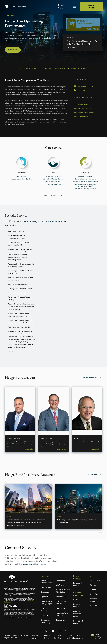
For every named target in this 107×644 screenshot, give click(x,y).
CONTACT (83, 68)
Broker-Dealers (83, 104)
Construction (46, 587)
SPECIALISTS (59, 68)
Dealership (45, 592)
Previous (7, 533)
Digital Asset (46, 597)
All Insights (92, 475)
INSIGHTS (72, 68)
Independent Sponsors (86, 112)
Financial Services (84, 108)
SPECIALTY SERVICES (42, 68)
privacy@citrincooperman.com (34, 564)
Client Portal (95, 594)
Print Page (82, 90)
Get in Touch (91, 6)
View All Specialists (89, 377)
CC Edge (93, 590)
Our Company (95, 580)
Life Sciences (61, 585)
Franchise (44, 615)
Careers (93, 585)
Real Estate (61, 608)
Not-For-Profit (61, 597)
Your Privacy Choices (98, 637)
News (75, 600)
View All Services (51, 195)
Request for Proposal (85, 86)
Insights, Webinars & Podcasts (78, 614)
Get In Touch (13, 50)
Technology (60, 620)
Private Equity (83, 116)
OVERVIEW (25, 68)
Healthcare (60, 580)
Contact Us (94, 606)
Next (100, 533)
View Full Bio (28, 449)
